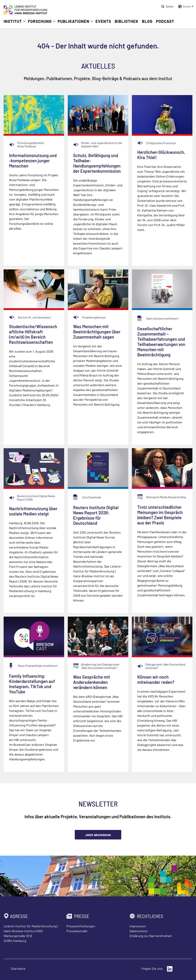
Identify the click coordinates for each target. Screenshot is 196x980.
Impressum (138, 926)
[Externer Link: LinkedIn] (170, 969)
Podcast (165, 21)
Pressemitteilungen (81, 926)
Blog (147, 21)
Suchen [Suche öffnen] (170, 6)
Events (103, 21)
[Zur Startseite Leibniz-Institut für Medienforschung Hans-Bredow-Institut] (26, 13)
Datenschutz (139, 931)
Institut (13, 21)
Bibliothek (127, 21)
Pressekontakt (77, 931)
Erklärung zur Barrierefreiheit (151, 936)
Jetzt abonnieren (98, 835)
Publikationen (73, 21)
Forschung (40, 21)
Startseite (18, 968)
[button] (185, 6)
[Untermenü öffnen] (24, 21)
